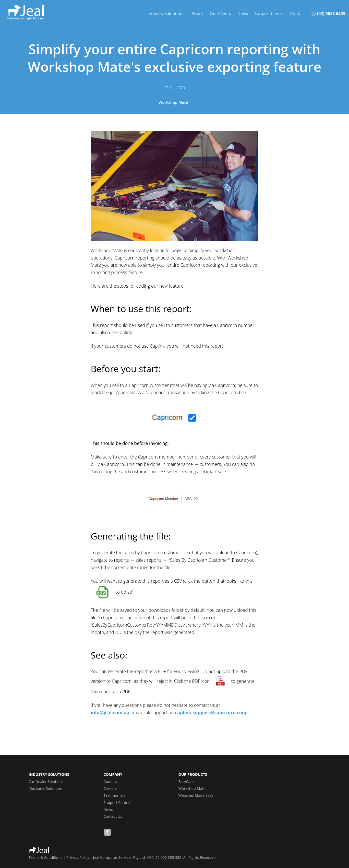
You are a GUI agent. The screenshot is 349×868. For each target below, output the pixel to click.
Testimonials (114, 795)
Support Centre (269, 13)
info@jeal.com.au (110, 712)
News (243, 13)
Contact (298, 13)
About (197, 13)
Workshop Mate (173, 102)
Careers (110, 788)
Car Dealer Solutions (46, 782)
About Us (111, 782)
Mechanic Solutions (45, 788)
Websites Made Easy (196, 795)
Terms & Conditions (45, 857)
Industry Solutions (165, 13)
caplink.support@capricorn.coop (211, 712)
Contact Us (113, 816)
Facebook (107, 833)
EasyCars (186, 782)
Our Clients (220, 13)
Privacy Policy (78, 857)
